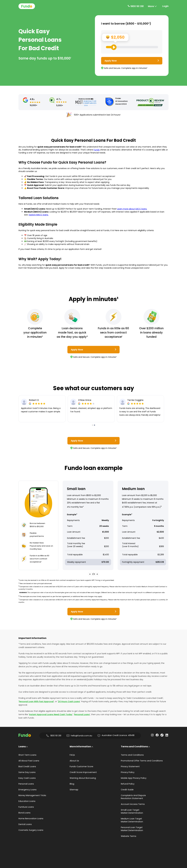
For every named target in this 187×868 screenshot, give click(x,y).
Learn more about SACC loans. (132, 209)
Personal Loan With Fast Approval (36, 701)
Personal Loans (82, 714)
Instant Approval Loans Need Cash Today (51, 714)
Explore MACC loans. (39, 215)
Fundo (97, 150)
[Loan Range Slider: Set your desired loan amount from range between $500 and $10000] (132, 47)
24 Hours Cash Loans (69, 701)
